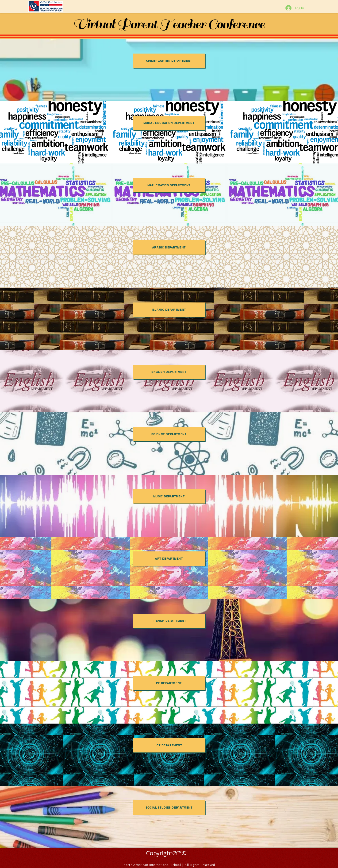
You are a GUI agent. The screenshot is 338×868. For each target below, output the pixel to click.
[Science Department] (169, 434)
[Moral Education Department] (169, 123)
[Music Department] (169, 496)
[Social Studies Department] (169, 808)
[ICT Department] (169, 745)
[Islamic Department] (169, 310)
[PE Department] (169, 683)
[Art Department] (169, 559)
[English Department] (169, 372)
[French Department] (169, 621)
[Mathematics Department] (169, 185)
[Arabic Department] (169, 247)
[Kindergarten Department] (169, 61)
